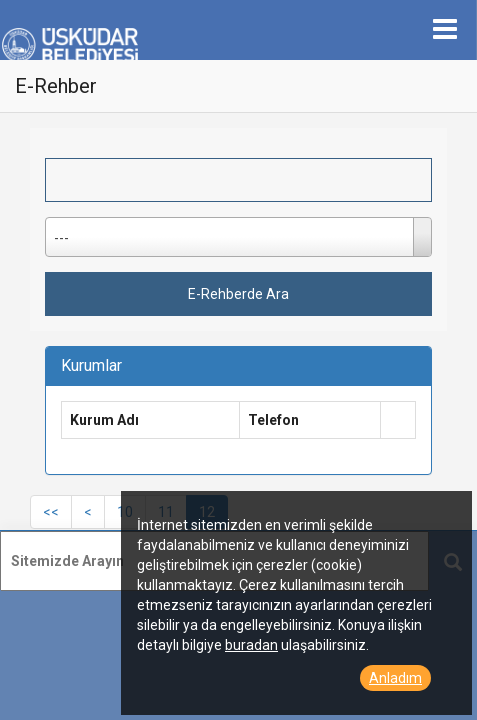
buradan (251, 645)
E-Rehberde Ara (238, 294)
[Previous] (88, 512)
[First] (51, 512)
